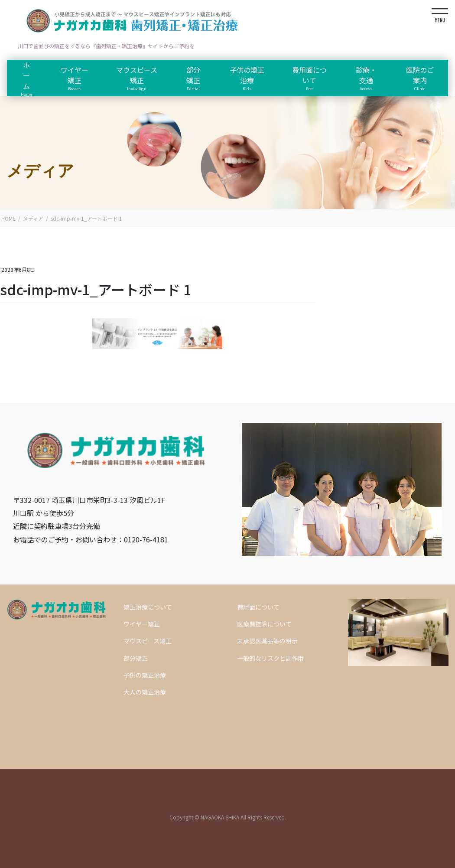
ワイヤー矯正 (142, 624)
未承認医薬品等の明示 (267, 641)
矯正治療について (148, 607)
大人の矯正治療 (145, 692)
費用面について (258, 607)
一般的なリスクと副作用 (270, 658)
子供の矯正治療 (145, 675)
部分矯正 (136, 658)
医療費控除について (264, 624)
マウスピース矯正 (148, 641)
